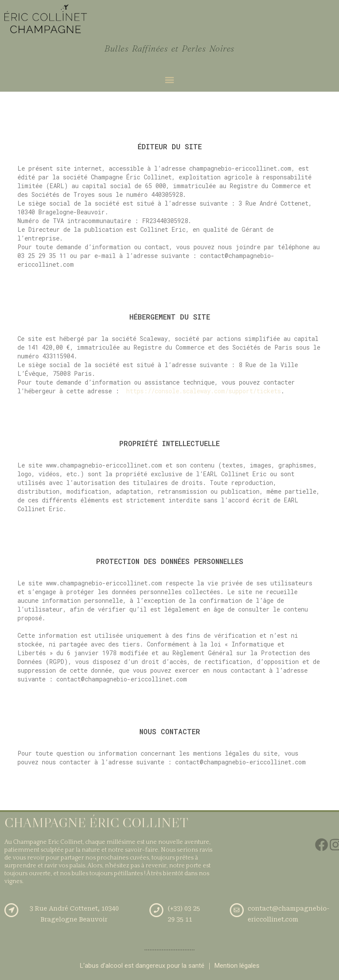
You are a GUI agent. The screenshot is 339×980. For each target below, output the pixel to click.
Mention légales (237, 966)
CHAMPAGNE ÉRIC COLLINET (96, 823)
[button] (170, 80)
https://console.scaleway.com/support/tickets (204, 391)
